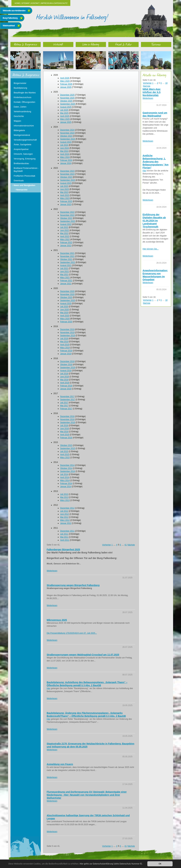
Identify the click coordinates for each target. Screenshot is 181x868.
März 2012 (65, 520)
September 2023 (68, 180)
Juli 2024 (64, 145)
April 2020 (65, 316)
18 (166, 83)
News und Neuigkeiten (25, 185)
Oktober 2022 (66, 218)
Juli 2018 (64, 374)
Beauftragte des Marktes (25, 93)
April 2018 (65, 383)
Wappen (17, 121)
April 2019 (65, 345)
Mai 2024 (64, 151)
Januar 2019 (66, 354)
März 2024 (65, 157)
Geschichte (19, 116)
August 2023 (66, 183)
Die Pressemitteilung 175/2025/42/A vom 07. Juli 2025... (72, 633)
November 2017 (67, 397)
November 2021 (67, 256)
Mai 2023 (64, 192)
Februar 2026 (66, 84)
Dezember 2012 (67, 508)
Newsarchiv (22, 190)
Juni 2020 (65, 310)
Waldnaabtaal (9, 26)
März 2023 (65, 198)
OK (160, 864)
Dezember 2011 (67, 531)
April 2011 (65, 540)
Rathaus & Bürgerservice (26, 44)
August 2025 (66, 107)
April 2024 (65, 154)
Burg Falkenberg (10, 18)
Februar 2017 (66, 409)
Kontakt (35, 3)
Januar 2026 (66, 87)
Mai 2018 (64, 380)
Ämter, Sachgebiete (23, 145)
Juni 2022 (65, 230)
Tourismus (156, 44)
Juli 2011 (64, 534)
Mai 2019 (64, 342)
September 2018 (68, 368)
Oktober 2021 (66, 259)
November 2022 (67, 215)
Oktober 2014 (66, 468)
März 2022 (65, 239)
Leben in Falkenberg (91, 44)
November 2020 (67, 294)
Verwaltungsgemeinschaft (25, 140)
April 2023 (65, 195)
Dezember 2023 (67, 171)
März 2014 (65, 480)
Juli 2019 (64, 339)
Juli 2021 (64, 268)
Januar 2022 (66, 246)
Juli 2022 (64, 227)
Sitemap (25, 3)
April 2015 (65, 454)
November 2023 (67, 174)
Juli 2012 (64, 511)
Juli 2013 (64, 494)
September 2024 (68, 139)
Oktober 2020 (66, 297)
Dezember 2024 (67, 130)
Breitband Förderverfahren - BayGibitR (26, 170)
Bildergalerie (19, 130)
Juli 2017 (64, 403)
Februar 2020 (66, 322)
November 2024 (67, 133)
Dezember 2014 (67, 465)
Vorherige (106, 545)
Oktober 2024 (66, 136)
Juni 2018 (65, 377)
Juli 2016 (64, 425)
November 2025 (67, 98)
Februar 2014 (66, 483)
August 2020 (66, 303)
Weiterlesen (52, 571)
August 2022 (66, 224)
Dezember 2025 (67, 95)
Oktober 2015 (66, 445)
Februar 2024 (66, 160)
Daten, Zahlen (20, 107)
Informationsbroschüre (24, 126)
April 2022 (65, 236)
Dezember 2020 (67, 291)
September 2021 (68, 262)
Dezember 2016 (67, 416)
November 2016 (67, 419)
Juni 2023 (65, 189)
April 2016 (65, 435)
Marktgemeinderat (22, 135)
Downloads (19, 181)
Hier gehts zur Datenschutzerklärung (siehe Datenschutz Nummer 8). (112, 864)
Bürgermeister (20, 83)
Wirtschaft (58, 44)
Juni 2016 (65, 429)
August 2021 (66, 265)
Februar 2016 (66, 438)
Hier (49, 688)
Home (17, 3)
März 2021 (65, 278)
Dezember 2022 (67, 212)
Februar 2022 (66, 242)
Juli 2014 (64, 474)
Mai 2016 (64, 432)
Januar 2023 (66, 204)
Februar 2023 (66, 201)
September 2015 (68, 448)
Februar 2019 (66, 351)
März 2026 (65, 81)
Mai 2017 (64, 406)
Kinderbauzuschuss (23, 97)
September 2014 (68, 471)
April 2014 (65, 477)
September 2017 (68, 400)
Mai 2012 (64, 517)
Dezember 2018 (67, 361)
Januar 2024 (66, 163)
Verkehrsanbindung (22, 112)
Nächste (131, 545)
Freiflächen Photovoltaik (25, 176)
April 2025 (65, 116)
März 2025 (65, 119)
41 (126, 545)
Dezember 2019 (67, 329)
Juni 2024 (65, 148)
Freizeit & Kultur (123, 44)
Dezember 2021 (67, 253)
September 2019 (68, 336)
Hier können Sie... (151, 249)
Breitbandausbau (21, 163)
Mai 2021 (64, 275)
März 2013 (65, 500)
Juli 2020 (64, 307)
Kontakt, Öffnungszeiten (25, 102)
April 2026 (65, 78)
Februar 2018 (66, 386)
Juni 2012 (65, 514)
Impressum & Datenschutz (54, 3)
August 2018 (66, 371)
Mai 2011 (64, 537)
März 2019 (65, 348)
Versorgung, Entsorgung (25, 159)
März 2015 (65, 458)
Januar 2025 (66, 122)
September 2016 (68, 422)
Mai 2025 (64, 113)
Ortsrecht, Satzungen (23, 154)
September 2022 (68, 221)
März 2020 (65, 319)
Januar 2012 (66, 523)
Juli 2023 (64, 186)
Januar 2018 (66, 389)
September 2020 (68, 300)
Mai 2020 (64, 313)
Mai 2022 (64, 233)
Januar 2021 (66, 284)
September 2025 (68, 104)
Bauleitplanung (20, 88)
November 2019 (67, 332)
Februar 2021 (66, 281)
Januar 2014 (66, 486)
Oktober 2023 (66, 177)
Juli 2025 (64, 110)
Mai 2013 (64, 497)
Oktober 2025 (66, 101)
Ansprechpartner (21, 149)
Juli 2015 (64, 451)
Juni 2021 (65, 271)
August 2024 (66, 142)
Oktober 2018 (66, 364)
